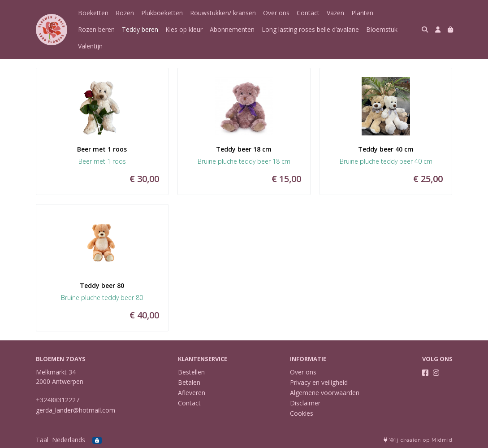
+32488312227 (58, 400)
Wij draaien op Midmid (418, 440)
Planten (362, 13)
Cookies (302, 413)
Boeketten (93, 13)
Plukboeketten (162, 13)
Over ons (276, 13)
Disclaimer (305, 403)
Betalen (189, 382)
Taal (42, 440)
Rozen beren (96, 29)
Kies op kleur (184, 29)
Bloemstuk (382, 29)
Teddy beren (140, 29)
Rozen (125, 13)
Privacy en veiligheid (319, 382)
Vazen (335, 13)
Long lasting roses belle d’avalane (310, 29)
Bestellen (191, 372)
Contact (308, 13)
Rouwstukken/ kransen (223, 13)
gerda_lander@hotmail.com (76, 410)
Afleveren (192, 393)
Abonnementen (232, 29)
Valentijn (90, 46)
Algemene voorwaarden (325, 393)
